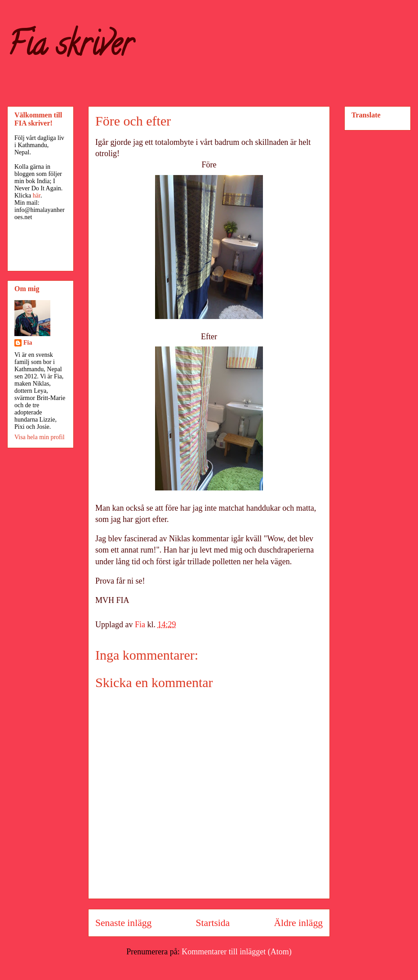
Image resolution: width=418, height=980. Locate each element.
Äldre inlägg (298, 923)
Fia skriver (70, 48)
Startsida (213, 923)
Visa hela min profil (40, 437)
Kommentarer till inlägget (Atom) (236, 952)
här (37, 196)
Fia (28, 343)
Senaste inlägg (123, 923)
